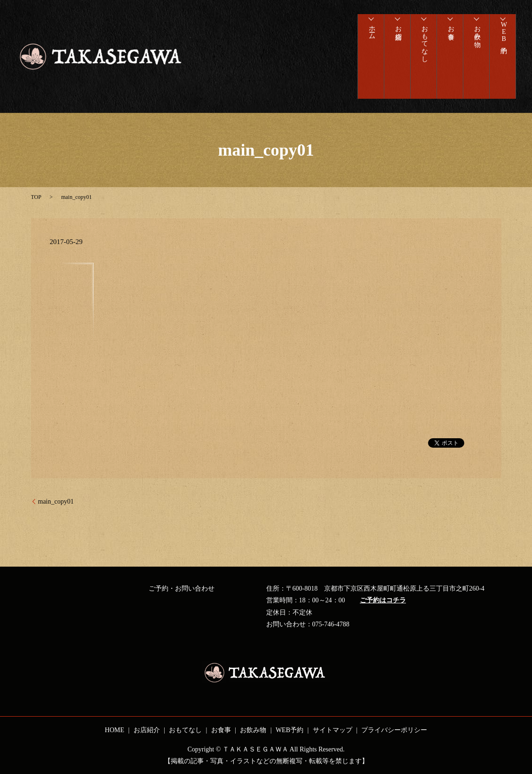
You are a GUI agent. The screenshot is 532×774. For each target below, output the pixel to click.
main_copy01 (56, 502)
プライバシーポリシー (394, 730)
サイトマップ (333, 730)
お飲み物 (476, 33)
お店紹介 (397, 30)
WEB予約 (503, 36)
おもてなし (424, 45)
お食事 (450, 30)
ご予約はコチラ (383, 600)
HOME (115, 730)
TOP (36, 197)
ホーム (371, 33)
